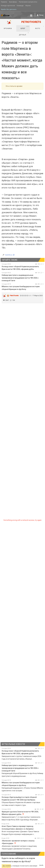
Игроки (28, 6)
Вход (40, 15)
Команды (20, 6)
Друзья (24, 34)
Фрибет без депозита (9, 9)
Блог (25, 28)
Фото (39, 28)
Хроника (8, 28)
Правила (4, 2)
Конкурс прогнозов (8, 6)
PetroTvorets (14, 296)
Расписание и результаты (28, 2)
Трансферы (13, 2)
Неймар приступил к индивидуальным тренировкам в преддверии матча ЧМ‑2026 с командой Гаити (20, 278)
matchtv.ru (9, 255)
